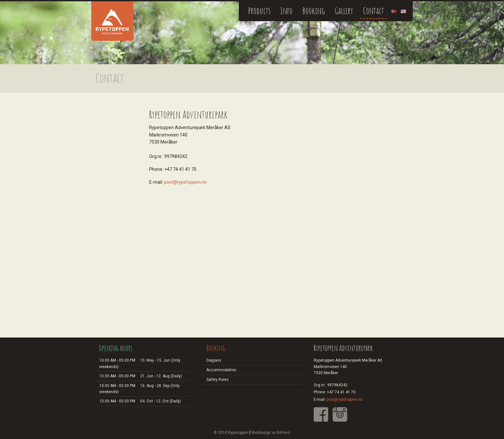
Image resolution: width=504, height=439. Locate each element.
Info (286, 11)
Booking (314, 11)
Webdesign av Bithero (271, 433)
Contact (373, 11)
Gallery (344, 11)
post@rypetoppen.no (185, 182)
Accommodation (221, 370)
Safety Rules (217, 380)
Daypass (214, 360)
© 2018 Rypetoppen (231, 433)
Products (259, 11)
